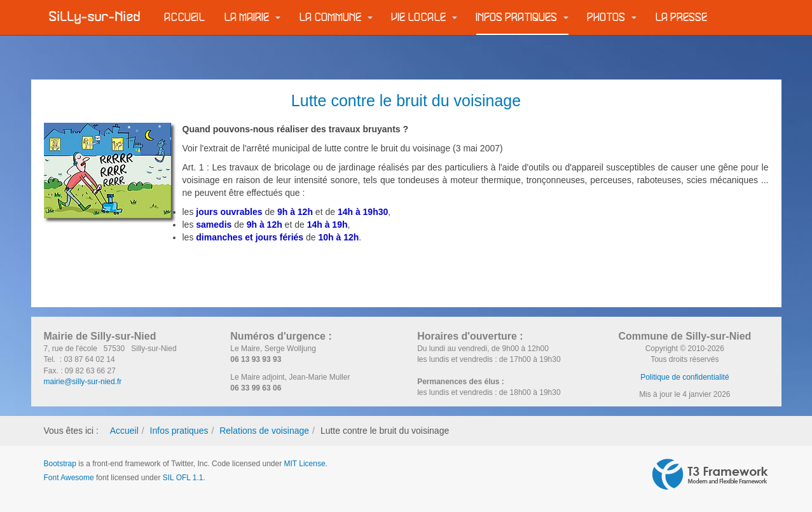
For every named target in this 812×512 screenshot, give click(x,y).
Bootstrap (60, 464)
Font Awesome (69, 478)
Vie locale (424, 17)
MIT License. (305, 464)
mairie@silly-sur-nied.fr (83, 382)
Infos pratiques (522, 17)
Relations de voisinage (264, 431)
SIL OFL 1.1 (183, 478)
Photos (612, 17)
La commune (336, 17)
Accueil (185, 17)
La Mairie (252, 17)
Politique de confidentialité (685, 377)
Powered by (710, 474)
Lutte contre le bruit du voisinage (406, 100)
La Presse (682, 17)
